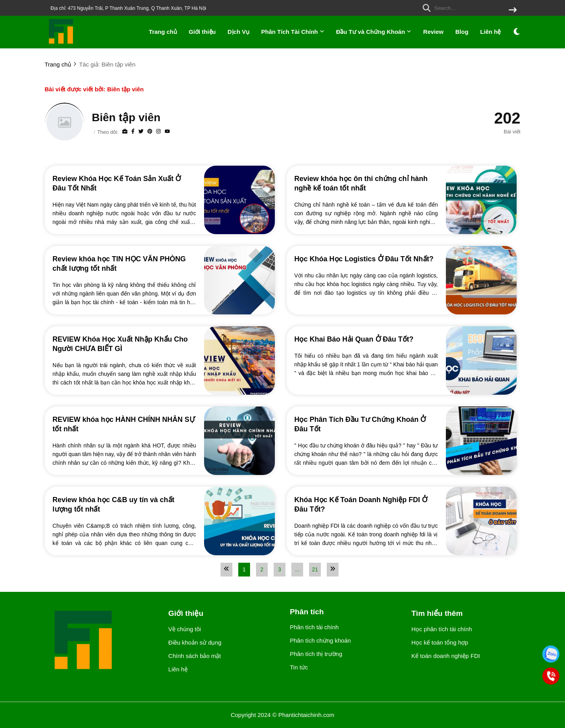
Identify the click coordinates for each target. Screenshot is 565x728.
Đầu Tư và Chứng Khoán (374, 32)
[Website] (125, 132)
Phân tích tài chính (314, 627)
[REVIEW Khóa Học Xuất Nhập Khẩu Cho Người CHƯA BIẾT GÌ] (124, 344)
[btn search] (513, 10)
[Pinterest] (150, 132)
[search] (468, 8)
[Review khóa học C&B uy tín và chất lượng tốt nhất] (124, 504)
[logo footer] (102, 641)
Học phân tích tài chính (442, 629)
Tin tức (299, 667)
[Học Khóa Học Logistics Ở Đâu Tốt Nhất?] (366, 259)
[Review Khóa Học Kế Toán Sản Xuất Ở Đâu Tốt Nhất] (124, 183)
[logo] (61, 43)
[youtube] (167, 132)
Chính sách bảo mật (195, 656)
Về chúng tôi (185, 629)
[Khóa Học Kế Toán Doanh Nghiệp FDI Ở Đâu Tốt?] (366, 504)
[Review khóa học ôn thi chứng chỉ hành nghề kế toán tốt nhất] (366, 183)
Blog (462, 32)
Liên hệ (490, 32)
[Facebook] (133, 132)
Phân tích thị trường (316, 654)
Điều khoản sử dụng (195, 642)
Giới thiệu (202, 32)
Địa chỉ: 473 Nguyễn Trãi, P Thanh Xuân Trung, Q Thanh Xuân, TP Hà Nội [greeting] (129, 8)
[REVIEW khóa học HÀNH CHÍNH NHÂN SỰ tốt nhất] (124, 424)
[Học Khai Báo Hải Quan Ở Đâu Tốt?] (366, 339)
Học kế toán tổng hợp (440, 642)
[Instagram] (158, 132)
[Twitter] (141, 132)
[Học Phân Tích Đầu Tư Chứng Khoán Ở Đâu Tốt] (366, 424)
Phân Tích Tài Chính (293, 32)
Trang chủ (163, 32)
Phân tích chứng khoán (320, 640)
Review (433, 32)
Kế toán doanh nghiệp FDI (445, 656)
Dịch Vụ (239, 32)
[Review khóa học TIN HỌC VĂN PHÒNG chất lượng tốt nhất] (124, 263)
